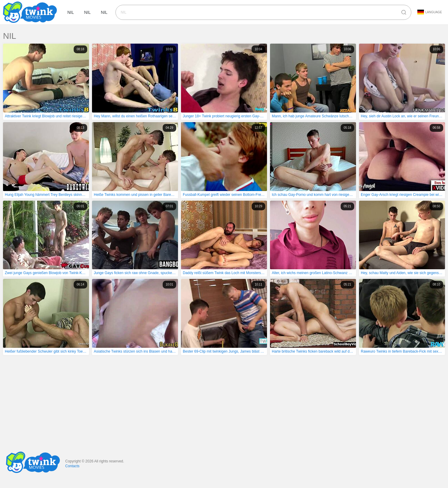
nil (71, 12)
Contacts (72, 466)
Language (430, 12)
